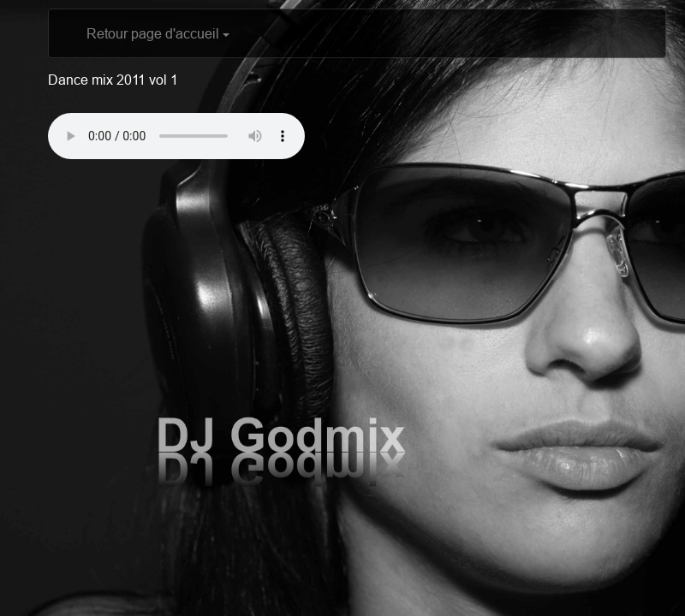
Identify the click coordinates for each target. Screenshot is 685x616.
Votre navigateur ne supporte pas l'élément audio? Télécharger (176, 136)
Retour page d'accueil (158, 33)
